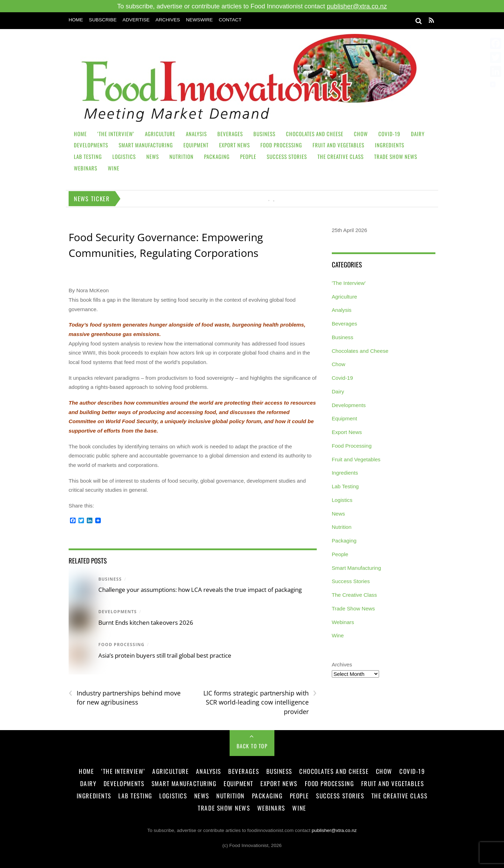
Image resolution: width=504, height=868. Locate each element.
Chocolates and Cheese (315, 134)
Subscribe (103, 20)
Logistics (124, 156)
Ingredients (390, 145)
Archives (168, 20)
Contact (230, 20)
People (248, 156)
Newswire (199, 20)
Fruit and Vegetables (338, 145)
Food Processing (281, 145)
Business (264, 134)
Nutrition (181, 156)
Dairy (418, 134)
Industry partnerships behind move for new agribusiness (125, 698)
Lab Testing (88, 156)
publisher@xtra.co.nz (357, 6)
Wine (114, 168)
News (153, 156)
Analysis (196, 134)
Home (76, 20)
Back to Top (252, 746)
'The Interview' (349, 283)
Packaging (217, 156)
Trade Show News (396, 156)
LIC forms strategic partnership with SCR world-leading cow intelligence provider (260, 702)
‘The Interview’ (116, 134)
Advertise (136, 20)
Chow (361, 134)
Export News (234, 145)
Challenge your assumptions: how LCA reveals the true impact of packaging (200, 590)
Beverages (230, 134)
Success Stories (287, 156)
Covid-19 (389, 134)
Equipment (196, 145)
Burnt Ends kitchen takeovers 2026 (146, 622)
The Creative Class (341, 156)
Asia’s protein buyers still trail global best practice (166, 655)
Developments (91, 145)
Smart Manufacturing (146, 145)
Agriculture (160, 134)
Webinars (86, 168)
